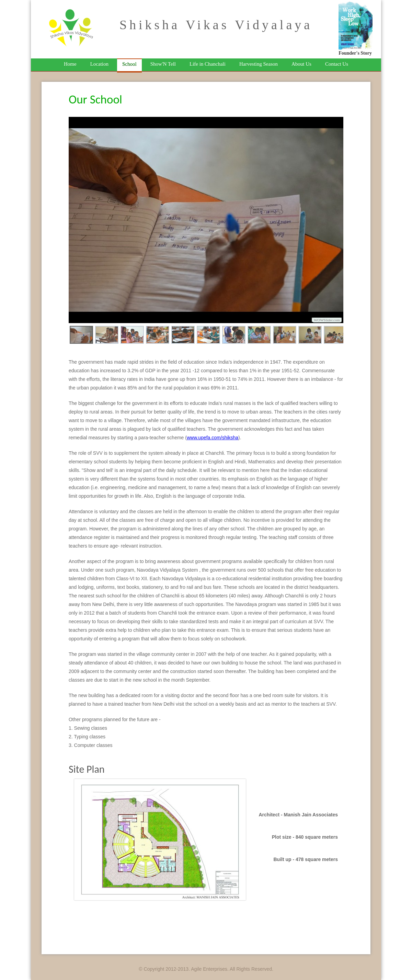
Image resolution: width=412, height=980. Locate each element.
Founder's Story (355, 53)
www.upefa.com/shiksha (213, 438)
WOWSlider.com (327, 320)
